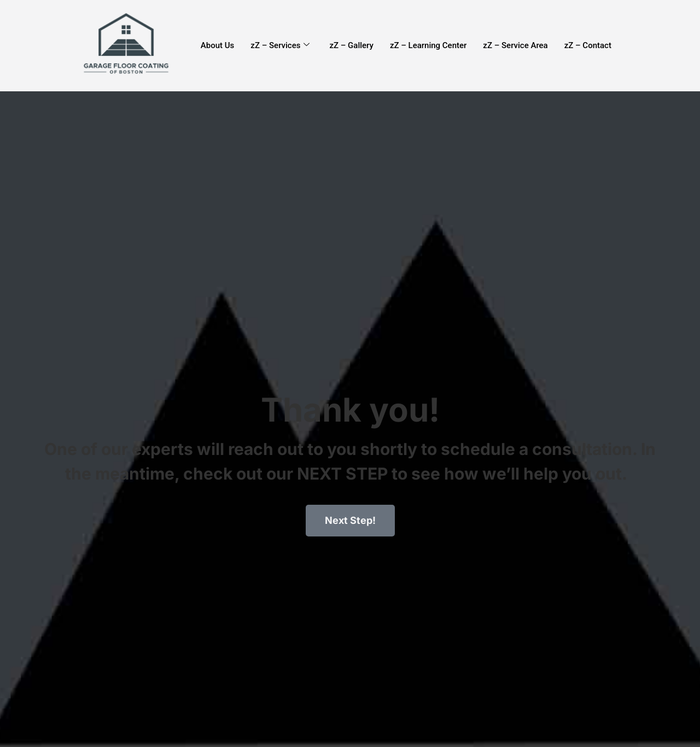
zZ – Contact (588, 45)
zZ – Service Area (515, 45)
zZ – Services (280, 45)
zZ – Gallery (351, 45)
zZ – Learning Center (428, 45)
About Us (218, 45)
